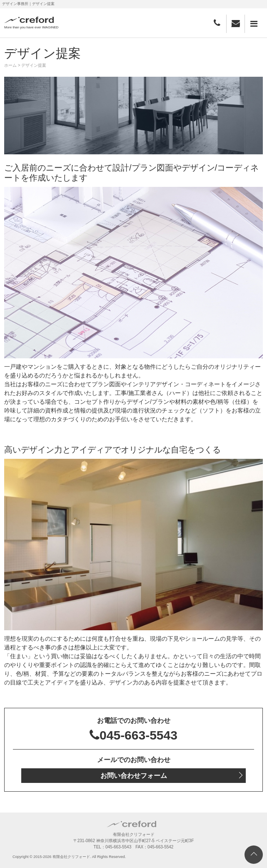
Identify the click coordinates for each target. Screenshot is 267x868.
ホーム (10, 65)
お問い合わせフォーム (134, 776)
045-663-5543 (133, 735)
